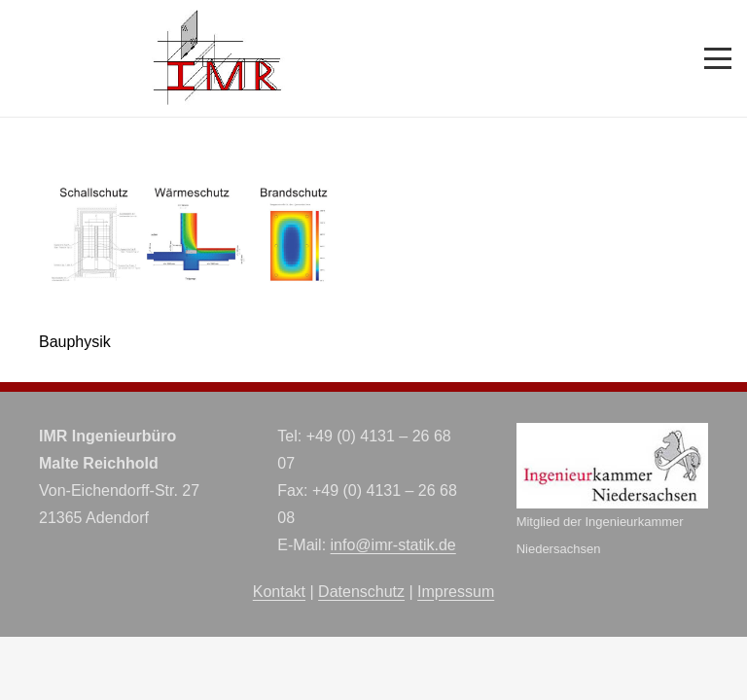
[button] (718, 58)
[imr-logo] (218, 58)
